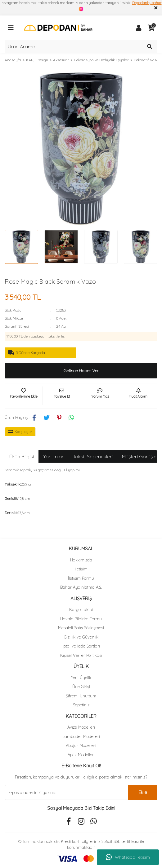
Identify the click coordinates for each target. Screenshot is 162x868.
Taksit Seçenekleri (93, 456)
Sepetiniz (81, 705)
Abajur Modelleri (81, 745)
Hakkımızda (81, 560)
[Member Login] (139, 28)
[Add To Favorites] (24, 396)
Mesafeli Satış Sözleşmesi (81, 628)
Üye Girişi (81, 687)
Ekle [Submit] (143, 792)
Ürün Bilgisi (22, 456)
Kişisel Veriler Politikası (81, 655)
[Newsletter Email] (66, 792)
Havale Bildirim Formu (81, 619)
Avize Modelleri (81, 727)
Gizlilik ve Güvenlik (81, 637)
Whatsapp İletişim (128, 857)
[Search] (81, 46)
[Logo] (58, 27)
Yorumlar (53, 456)
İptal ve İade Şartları (81, 646)
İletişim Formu (81, 578)
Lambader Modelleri (81, 736)
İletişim (81, 569)
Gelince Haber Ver (81, 371)
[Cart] (151, 28)
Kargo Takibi (81, 609)
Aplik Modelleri (81, 755)
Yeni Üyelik (81, 678)
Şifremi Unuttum (81, 696)
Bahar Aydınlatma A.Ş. (81, 587)
